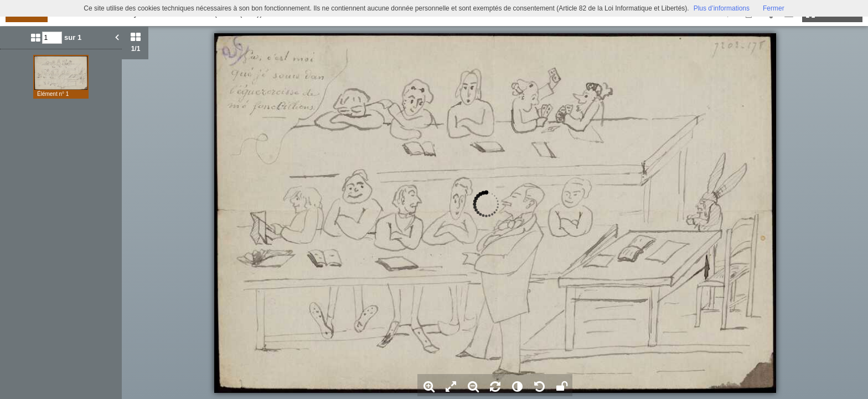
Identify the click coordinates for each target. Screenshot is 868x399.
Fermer (774, 8)
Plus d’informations (722, 8)
